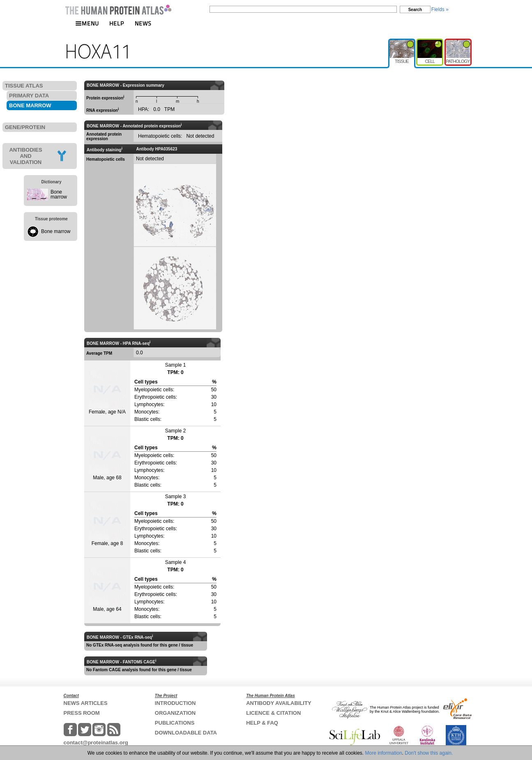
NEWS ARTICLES (86, 703)
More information (384, 753)
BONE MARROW (30, 105)
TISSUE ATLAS (24, 86)
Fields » (440, 9)
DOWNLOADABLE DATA (186, 733)
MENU (87, 23)
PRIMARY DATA (29, 96)
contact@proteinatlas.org (96, 743)
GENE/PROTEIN (25, 127)
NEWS (143, 23)
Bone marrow (59, 194)
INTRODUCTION (175, 703)
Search (415, 10)
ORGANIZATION (175, 713)
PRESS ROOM (82, 713)
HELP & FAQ (262, 723)
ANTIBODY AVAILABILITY (279, 703)
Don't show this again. (429, 753)
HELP (117, 23)
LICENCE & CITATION (273, 713)
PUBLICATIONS (175, 723)
